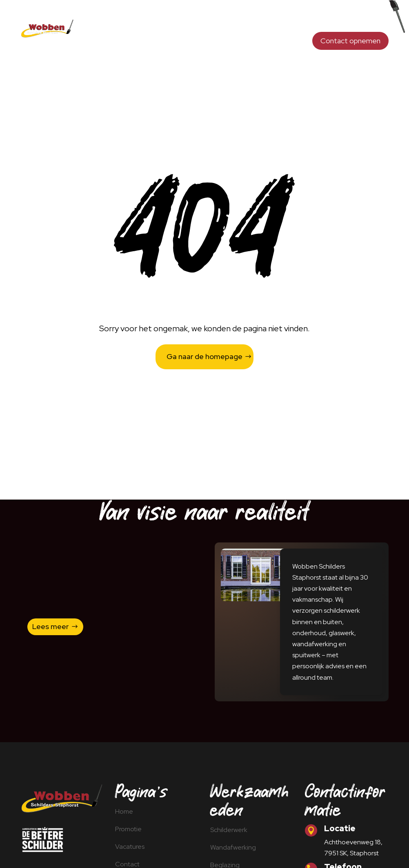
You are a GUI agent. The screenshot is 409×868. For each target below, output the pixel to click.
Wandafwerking (220, 19)
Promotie (246, 44)
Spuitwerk (372, 19)
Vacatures (287, 44)
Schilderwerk (166, 19)
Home (127, 19)
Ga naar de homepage (204, 356)
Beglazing (269, 19)
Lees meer (50, 626)
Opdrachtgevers (320, 19)
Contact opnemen (350, 41)
